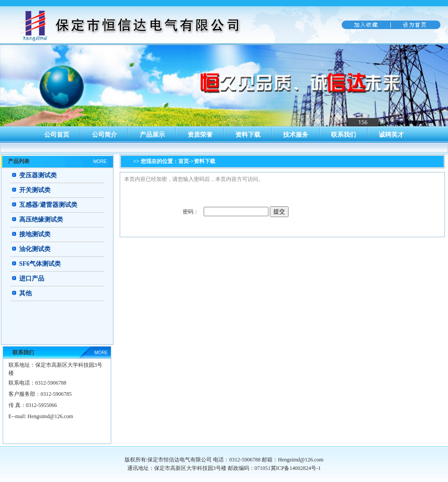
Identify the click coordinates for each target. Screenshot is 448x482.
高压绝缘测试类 (41, 220)
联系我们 (343, 135)
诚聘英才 (391, 135)
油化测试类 (35, 249)
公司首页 (57, 135)
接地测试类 (35, 234)
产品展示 (152, 135)
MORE (100, 161)
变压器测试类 (38, 175)
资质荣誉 (200, 135)
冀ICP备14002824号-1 (296, 468)
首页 (184, 161)
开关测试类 (35, 190)
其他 (25, 293)
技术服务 (296, 135)
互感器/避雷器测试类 (48, 205)
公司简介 (105, 135)
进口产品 (32, 279)
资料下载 (248, 135)
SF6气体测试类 (40, 264)
